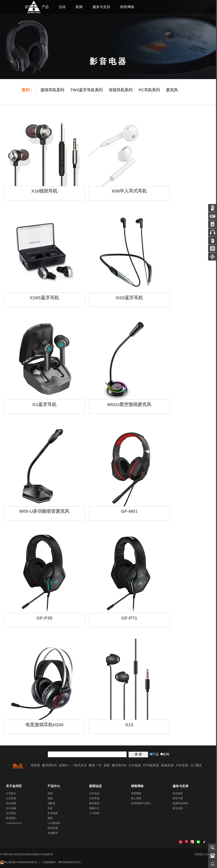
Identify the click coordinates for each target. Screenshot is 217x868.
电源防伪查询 (180, 803)
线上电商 (136, 798)
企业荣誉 (11, 798)
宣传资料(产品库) (141, 803)
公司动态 (94, 793)
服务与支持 (101, 7)
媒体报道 (94, 803)
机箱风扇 (167, 765)
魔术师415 (49, 765)
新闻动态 (95, 786)
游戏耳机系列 (52, 90)
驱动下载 (178, 798)
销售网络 (127, 7)
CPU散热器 (151, 765)
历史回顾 (11, 803)
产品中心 (54, 786)
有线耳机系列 (121, 90)
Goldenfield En (14, 823)
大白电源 (135, 765)
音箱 (50, 808)
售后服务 (178, 793)
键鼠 (50, 818)
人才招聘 (94, 813)
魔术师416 (119, 765)
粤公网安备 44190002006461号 (19, 862)
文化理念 (11, 813)
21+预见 (196, 765)
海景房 (35, 765)
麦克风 (172, 90)
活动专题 (94, 798)
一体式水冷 (79, 765)
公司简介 (11, 793)
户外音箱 (182, 765)
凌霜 (107, 765)
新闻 (79, 7)
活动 (62, 7)
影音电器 (53, 813)
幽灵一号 (95, 765)
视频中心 (94, 808)
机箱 (50, 793)
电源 (50, 798)
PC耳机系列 (149, 90)
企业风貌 (11, 808)
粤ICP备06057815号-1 (70, 862)
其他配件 (53, 833)
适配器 (51, 803)
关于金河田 (14, 786)
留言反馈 (178, 808)
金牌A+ (64, 765)
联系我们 (11, 818)
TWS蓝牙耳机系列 (86, 90)
